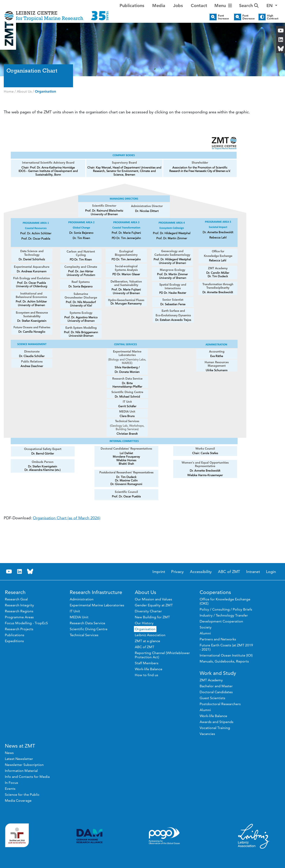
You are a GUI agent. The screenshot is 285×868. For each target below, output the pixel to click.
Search (249, 6)
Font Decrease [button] (248, 17)
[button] (272, 6)
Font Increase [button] (223, 17)
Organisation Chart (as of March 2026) (67, 518)
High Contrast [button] (273, 17)
